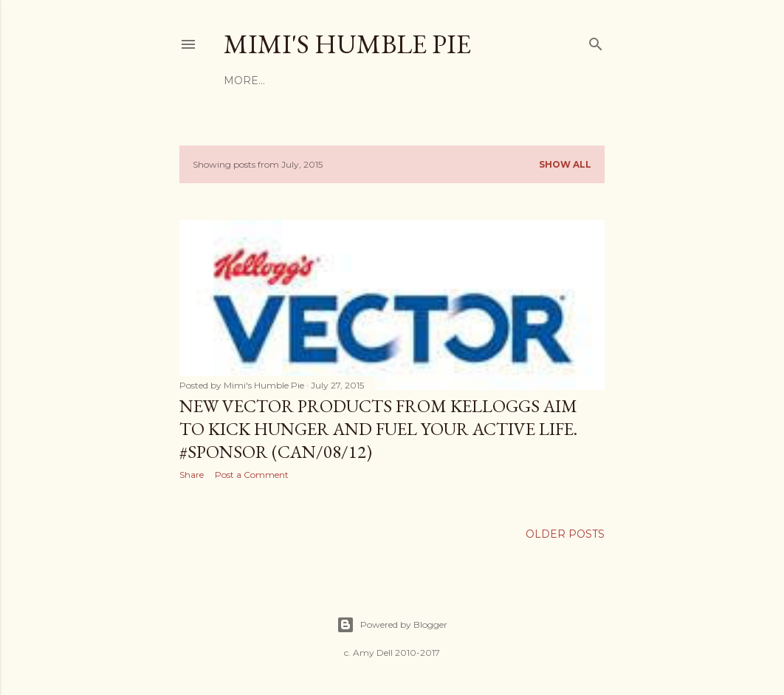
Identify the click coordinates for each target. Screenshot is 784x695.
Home (241, 81)
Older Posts (565, 534)
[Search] (596, 41)
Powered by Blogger (392, 625)
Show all (565, 164)
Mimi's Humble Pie (347, 44)
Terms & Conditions (329, 81)
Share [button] (192, 475)
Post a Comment (252, 475)
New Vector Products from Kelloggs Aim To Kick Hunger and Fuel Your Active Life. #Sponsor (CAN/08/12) (378, 429)
